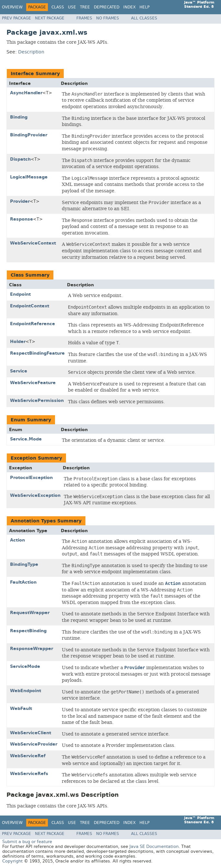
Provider (20, 201)
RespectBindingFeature (37, 353)
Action (17, 540)
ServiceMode (25, 666)
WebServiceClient (31, 733)
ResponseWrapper (32, 649)
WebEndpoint (26, 691)
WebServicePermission (37, 400)
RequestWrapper (30, 613)
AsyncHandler (26, 93)
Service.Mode (26, 439)
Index (129, 7)
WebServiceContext (33, 243)
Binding (19, 117)
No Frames (108, 18)
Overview (12, 7)
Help (144, 7)
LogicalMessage (29, 177)
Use (72, 7)
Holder (18, 342)
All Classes (144, 18)
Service (19, 371)
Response (22, 219)
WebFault (21, 708)
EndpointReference (33, 324)
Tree (85, 7)
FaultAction (23, 582)
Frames (84, 18)
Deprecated (107, 7)
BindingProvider (29, 135)
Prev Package (17, 18)
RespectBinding (28, 631)
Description (31, 52)
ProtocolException (31, 478)
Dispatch (20, 159)
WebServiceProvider (34, 744)
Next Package (50, 18)
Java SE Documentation (154, 846)
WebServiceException (35, 495)
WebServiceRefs (29, 774)
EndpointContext (30, 306)
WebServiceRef (28, 756)
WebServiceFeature (33, 383)
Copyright (12, 861)
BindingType (24, 564)
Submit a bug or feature (27, 842)
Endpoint (20, 294)
